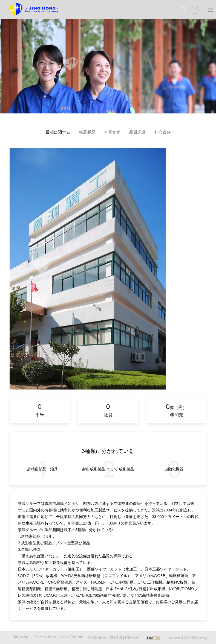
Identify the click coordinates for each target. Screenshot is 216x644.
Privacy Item (45, 637)
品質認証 (137, 132)
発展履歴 (87, 132)
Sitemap (21, 637)
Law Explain (72, 637)
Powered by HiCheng (187, 637)
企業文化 (112, 132)
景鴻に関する (58, 132)
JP (195, 10)
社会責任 (163, 132)
